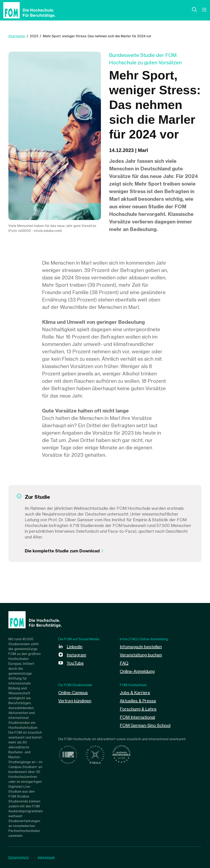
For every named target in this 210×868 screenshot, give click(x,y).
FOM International (137, 717)
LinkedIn (75, 647)
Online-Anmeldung (137, 671)
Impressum (46, 857)
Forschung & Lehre (138, 709)
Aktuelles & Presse (138, 701)
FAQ (124, 663)
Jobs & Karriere (135, 693)
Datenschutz (19, 857)
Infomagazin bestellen (141, 647)
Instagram (76, 655)
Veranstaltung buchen (141, 655)
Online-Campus (73, 693)
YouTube (75, 663)
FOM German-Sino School (145, 725)
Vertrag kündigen (75, 701)
